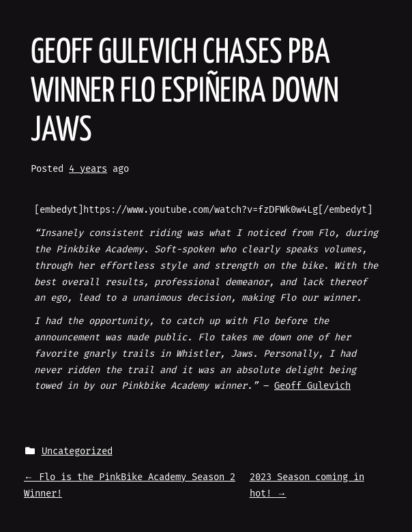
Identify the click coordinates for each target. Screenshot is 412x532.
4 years (88, 169)
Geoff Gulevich (312, 386)
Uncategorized (77, 451)
